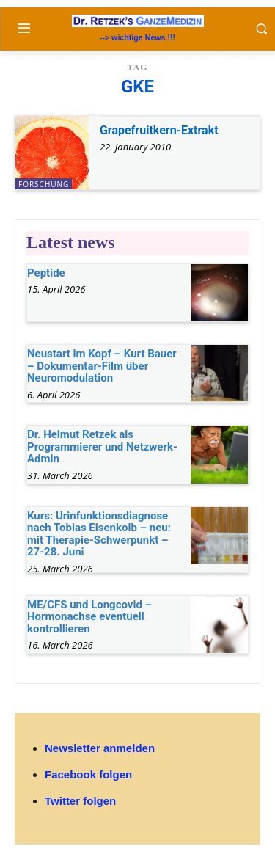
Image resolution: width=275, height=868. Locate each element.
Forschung (44, 184)
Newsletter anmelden (100, 748)
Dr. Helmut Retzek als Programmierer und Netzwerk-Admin (102, 446)
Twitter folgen (80, 801)
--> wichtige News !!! (137, 37)
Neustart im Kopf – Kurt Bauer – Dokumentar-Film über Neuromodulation (102, 366)
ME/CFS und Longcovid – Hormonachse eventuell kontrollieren (89, 617)
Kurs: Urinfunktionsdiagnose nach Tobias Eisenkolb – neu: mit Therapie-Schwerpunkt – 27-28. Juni (99, 534)
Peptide (46, 273)
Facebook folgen (88, 774)
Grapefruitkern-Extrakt (159, 130)
